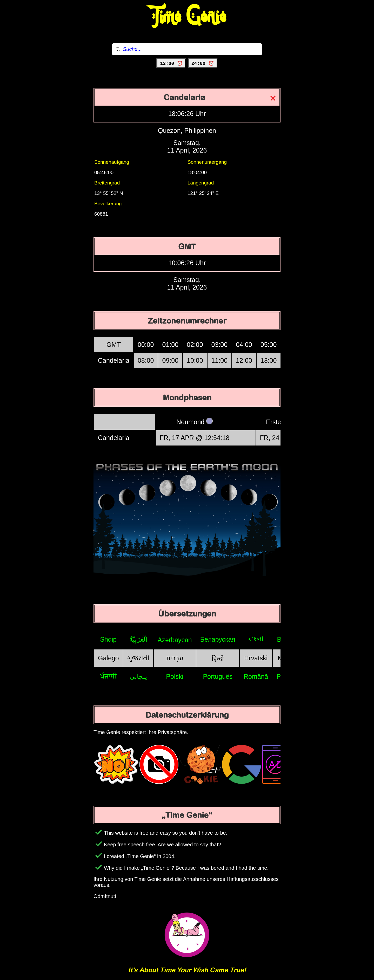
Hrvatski (256, 658)
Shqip (108, 639)
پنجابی (138, 676)
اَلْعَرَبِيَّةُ (138, 639)
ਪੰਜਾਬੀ (108, 676)
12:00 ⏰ (171, 64)
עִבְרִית (175, 658)
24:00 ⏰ (203, 64)
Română (256, 676)
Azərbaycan (175, 640)
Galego (108, 658)
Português (218, 676)
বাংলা (256, 639)
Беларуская (218, 639)
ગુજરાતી (138, 658)
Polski (175, 676)
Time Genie (187, 17)
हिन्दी (218, 659)
